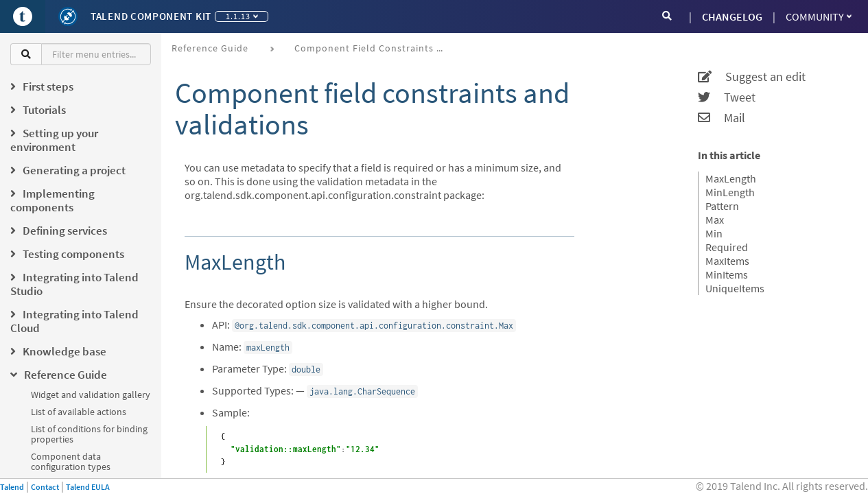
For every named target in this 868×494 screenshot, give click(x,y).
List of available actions (79, 412)
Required (727, 247)
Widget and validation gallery (91, 395)
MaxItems (727, 261)
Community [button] (819, 16)
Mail (722, 118)
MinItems (727, 274)
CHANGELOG (732, 16)
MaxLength (731, 178)
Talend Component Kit (151, 16)
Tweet (727, 97)
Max (715, 220)
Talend (12, 487)
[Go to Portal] (23, 16)
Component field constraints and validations (375, 48)
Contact (45, 487)
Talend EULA (88, 487)
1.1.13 (242, 16)
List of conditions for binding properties (89, 434)
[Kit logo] (68, 16)
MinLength (730, 192)
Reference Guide (210, 48)
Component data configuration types (71, 461)
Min (714, 233)
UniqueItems (735, 288)
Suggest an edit (752, 77)
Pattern (722, 206)
